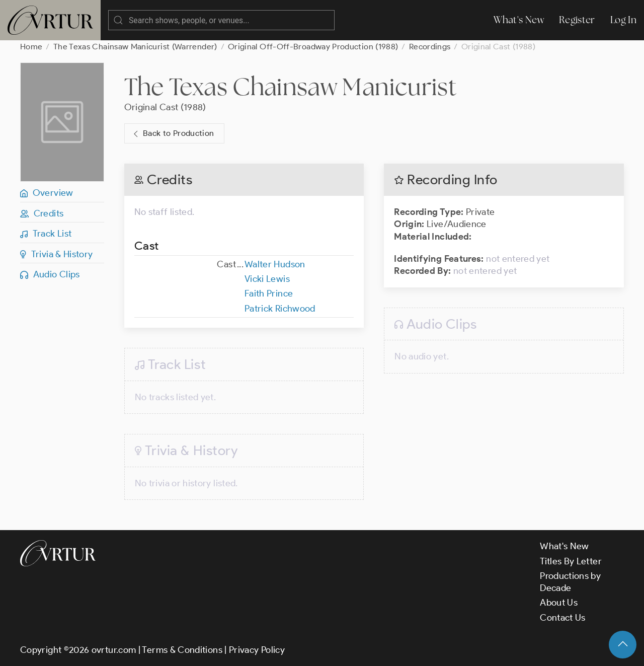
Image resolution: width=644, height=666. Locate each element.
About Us (559, 603)
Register (577, 20)
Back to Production (173, 134)
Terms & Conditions (182, 650)
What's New (519, 20)
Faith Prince (269, 293)
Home (31, 47)
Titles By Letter (571, 561)
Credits (42, 213)
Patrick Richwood (280, 309)
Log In (623, 20)
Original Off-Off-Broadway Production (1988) (313, 47)
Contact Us (563, 618)
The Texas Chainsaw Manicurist (290, 87)
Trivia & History (57, 254)
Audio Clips (50, 274)
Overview (47, 193)
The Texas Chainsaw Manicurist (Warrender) (135, 47)
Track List (46, 234)
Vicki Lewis (267, 279)
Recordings (430, 47)
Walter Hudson (275, 264)
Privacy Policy (257, 650)
